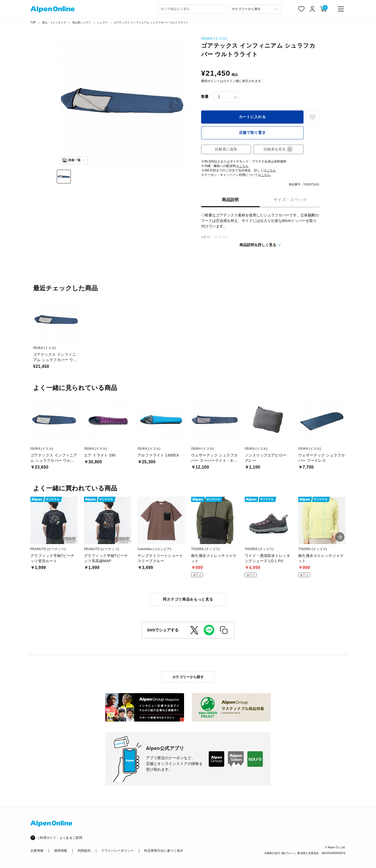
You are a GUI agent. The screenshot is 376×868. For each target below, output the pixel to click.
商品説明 (230, 200)
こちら (244, 166)
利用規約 (84, 851)
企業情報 (37, 851)
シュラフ (102, 22)
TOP (33, 22)
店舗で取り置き (252, 133)
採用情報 (61, 851)
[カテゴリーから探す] (255, 9)
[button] (340, 537)
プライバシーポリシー (117, 851)
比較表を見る (278, 149)
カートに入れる (252, 117)
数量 (205, 97)
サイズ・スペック (290, 200)
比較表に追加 (226, 149)
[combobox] (192, 9)
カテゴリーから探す (188, 677)
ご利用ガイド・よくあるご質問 (59, 838)
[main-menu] (341, 9)
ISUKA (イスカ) (214, 38)
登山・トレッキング (54, 22)
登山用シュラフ (82, 22)
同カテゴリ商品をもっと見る (188, 599)
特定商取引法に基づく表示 (164, 851)
